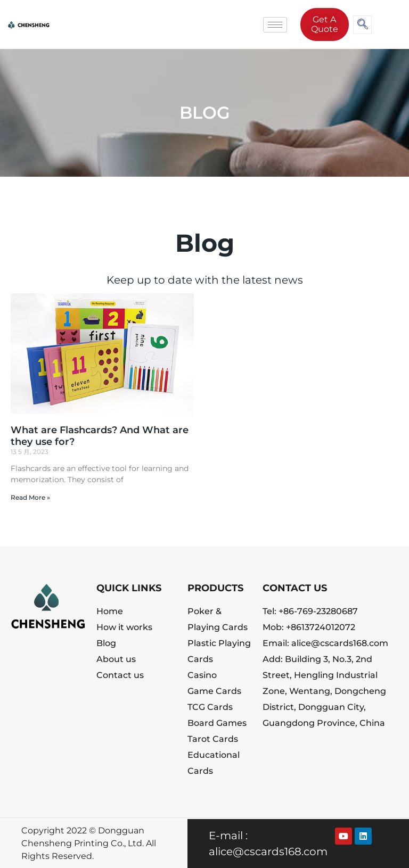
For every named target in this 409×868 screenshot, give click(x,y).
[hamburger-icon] (275, 25)
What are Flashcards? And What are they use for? (100, 436)
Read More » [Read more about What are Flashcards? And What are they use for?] (30, 497)
